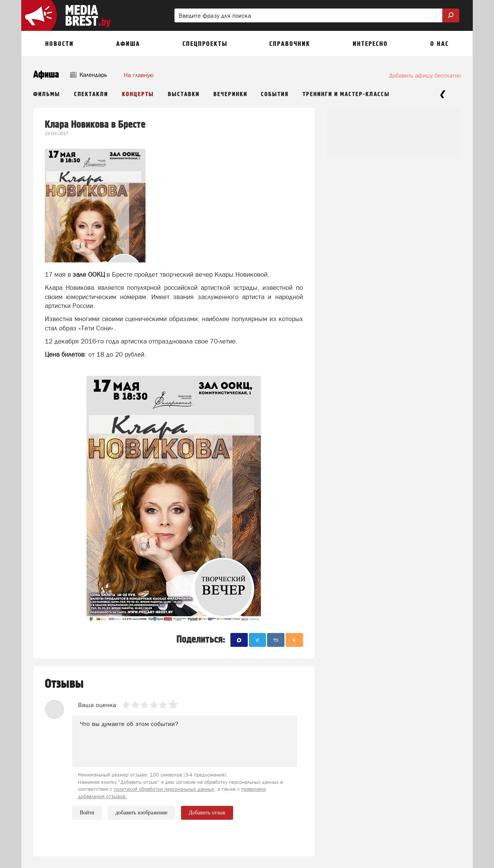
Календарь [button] (89, 75)
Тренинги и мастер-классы (346, 94)
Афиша (46, 75)
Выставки (184, 94)
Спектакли (91, 94)
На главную (139, 75)
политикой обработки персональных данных (164, 789)
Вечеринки (230, 94)
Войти (87, 813)
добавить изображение (141, 813)
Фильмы (47, 94)
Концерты (138, 94)
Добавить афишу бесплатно (425, 75)
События (275, 94)
